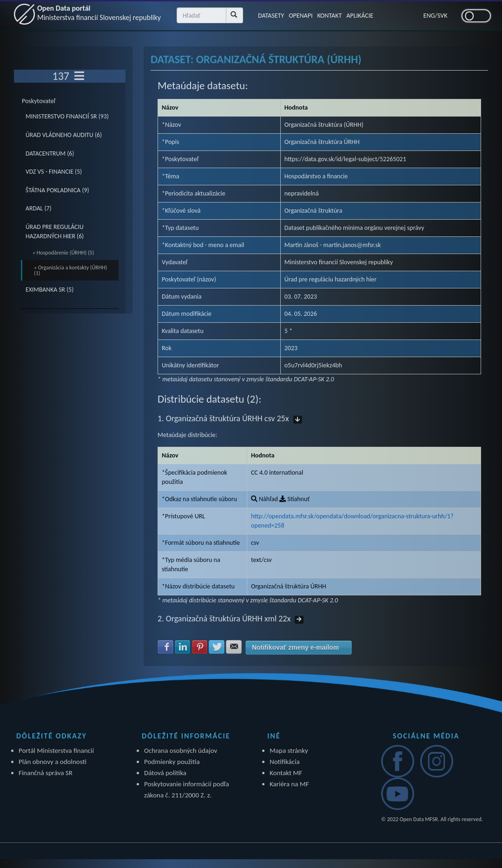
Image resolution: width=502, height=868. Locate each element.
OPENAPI (301, 16)
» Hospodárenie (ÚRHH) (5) (63, 253)
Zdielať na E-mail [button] (234, 647)
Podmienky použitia (172, 762)
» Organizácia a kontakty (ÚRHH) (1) (70, 270)
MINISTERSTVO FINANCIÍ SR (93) (67, 116)
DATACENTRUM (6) (50, 153)
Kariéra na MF (289, 784)
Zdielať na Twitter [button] (217, 647)
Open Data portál (99, 13)
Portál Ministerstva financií (56, 751)
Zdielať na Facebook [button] (165, 647)
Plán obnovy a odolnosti (53, 762)
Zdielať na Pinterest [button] (200, 647)
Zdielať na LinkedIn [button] (183, 647)
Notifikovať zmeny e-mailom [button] (295, 647)
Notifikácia (285, 762)
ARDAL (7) (39, 208)
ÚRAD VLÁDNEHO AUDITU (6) (64, 135)
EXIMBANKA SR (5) (50, 290)
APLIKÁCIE (360, 16)
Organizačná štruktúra (314, 211)
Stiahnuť (294, 499)
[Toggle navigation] (79, 76)
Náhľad (264, 499)
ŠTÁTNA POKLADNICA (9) (57, 190)
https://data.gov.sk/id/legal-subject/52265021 (345, 159)
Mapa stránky (289, 751)
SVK (443, 16)
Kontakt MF (286, 773)
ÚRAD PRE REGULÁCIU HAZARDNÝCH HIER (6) (55, 232)
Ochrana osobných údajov (181, 751)
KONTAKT (329, 16)
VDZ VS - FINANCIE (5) (54, 172)
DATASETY (271, 16)
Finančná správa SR (46, 773)
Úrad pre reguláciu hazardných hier (330, 279)
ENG (429, 16)
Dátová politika (165, 773)
